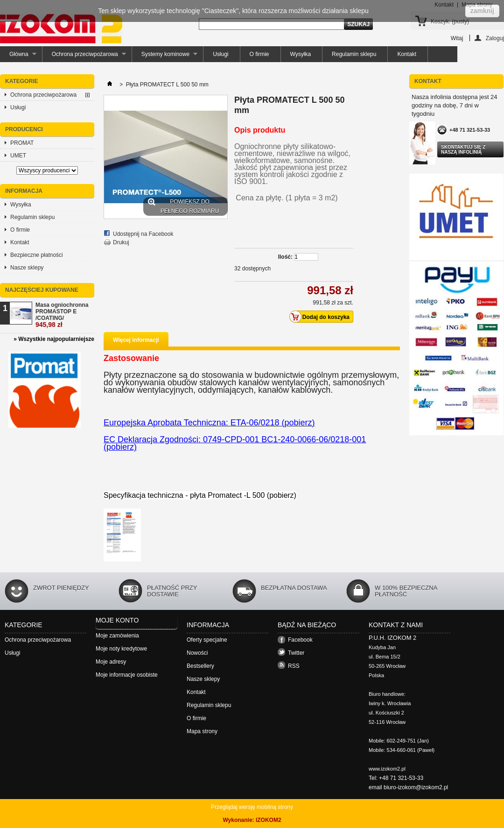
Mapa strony (202, 731)
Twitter (296, 653)
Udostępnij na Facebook (143, 234)
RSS (294, 666)
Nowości (197, 653)
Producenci (24, 129)
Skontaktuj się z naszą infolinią (463, 149)
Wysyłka (301, 54)
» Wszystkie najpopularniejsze (54, 339)
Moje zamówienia (117, 636)
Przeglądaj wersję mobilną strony (252, 807)
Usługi (220, 54)
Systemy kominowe (165, 57)
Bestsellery (200, 666)
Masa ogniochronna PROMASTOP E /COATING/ (62, 315)
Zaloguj (495, 38)
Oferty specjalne (207, 640)
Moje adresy (111, 662)
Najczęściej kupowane (42, 290)
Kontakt (407, 54)
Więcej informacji (136, 340)
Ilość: (285, 257)
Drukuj (121, 242)
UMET (18, 156)
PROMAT (22, 143)
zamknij (482, 11)
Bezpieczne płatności (37, 255)
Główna (18, 57)
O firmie (259, 54)
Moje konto (117, 620)
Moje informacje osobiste (127, 675)
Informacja (24, 191)
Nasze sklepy (27, 268)
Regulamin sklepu (354, 54)
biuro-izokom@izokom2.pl (416, 787)
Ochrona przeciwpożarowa (84, 57)
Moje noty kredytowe (121, 649)
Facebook (300, 640)
